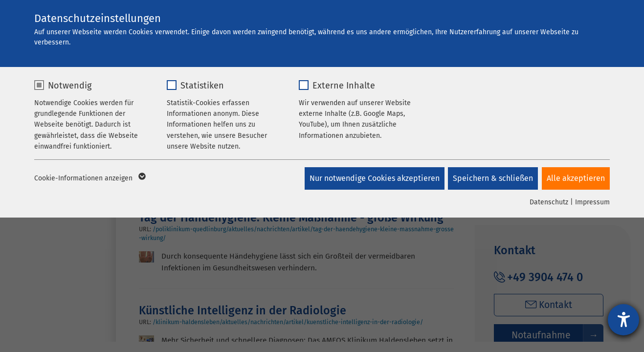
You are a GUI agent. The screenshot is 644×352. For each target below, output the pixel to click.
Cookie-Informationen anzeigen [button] (89, 178)
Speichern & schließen (492, 178)
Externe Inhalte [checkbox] (344, 86)
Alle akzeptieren (576, 178)
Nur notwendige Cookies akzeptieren (372, 178)
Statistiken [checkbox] (202, 86)
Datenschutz (549, 202)
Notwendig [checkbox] (70, 86)
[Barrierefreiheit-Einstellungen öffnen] (623, 320)
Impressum (592, 202)
